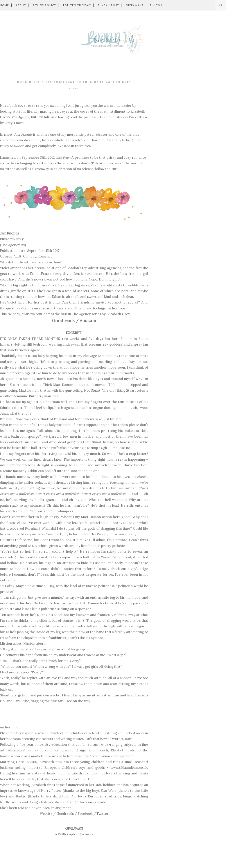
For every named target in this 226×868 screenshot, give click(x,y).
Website (46, 814)
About (21, 5)
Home (4, 5)
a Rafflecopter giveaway (74, 834)
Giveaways (135, 5)
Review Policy (44, 5)
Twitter (102, 814)
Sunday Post (108, 5)
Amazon (88, 320)
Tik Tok (156, 5)
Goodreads (63, 320)
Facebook (85, 814)
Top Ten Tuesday (77, 5)
